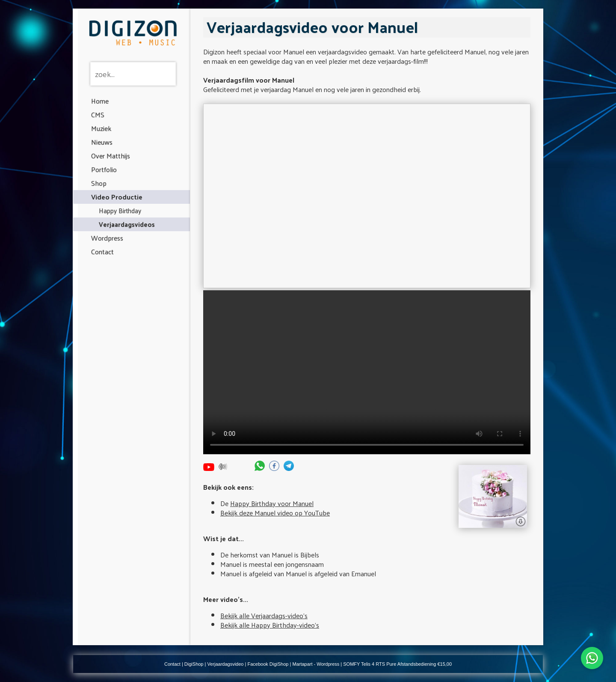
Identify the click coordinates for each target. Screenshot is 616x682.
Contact (102, 252)
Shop (99, 183)
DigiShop (194, 664)
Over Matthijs (111, 156)
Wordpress (107, 238)
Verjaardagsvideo (225, 664)
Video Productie (117, 197)
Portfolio (104, 169)
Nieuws (102, 142)
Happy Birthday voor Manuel (272, 503)
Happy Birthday (120, 210)
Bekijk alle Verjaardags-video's (264, 615)
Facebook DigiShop (268, 664)
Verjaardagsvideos (127, 224)
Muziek (101, 128)
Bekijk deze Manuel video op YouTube (275, 513)
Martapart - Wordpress (316, 664)
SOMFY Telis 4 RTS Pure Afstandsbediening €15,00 (397, 664)
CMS (98, 115)
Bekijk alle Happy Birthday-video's (270, 625)
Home (100, 101)
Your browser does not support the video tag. (367, 372)
